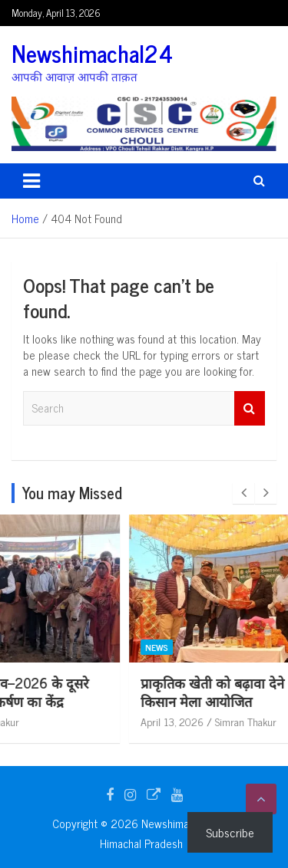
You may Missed (72, 493)
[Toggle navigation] (31, 181)
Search (250, 408)
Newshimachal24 (92, 53)
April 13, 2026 (63, 721)
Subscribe (230, 832)
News (48, 647)
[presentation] (243, 493)
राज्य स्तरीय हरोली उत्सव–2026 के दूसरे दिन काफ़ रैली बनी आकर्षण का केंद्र (134, 691)
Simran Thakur (137, 721)
